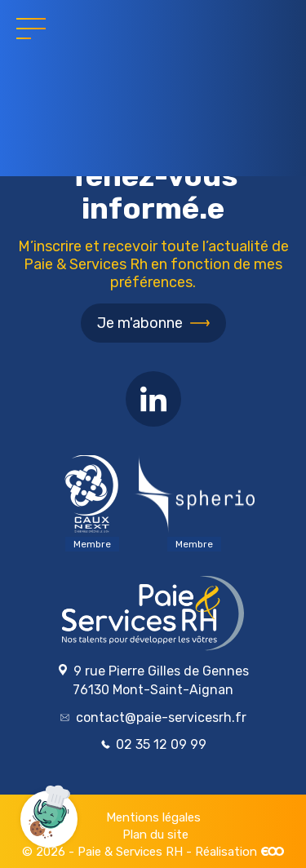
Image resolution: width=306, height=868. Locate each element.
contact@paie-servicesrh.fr (153, 717)
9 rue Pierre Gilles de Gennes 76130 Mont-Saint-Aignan (153, 680)
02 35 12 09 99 (154, 744)
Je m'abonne (140, 323)
